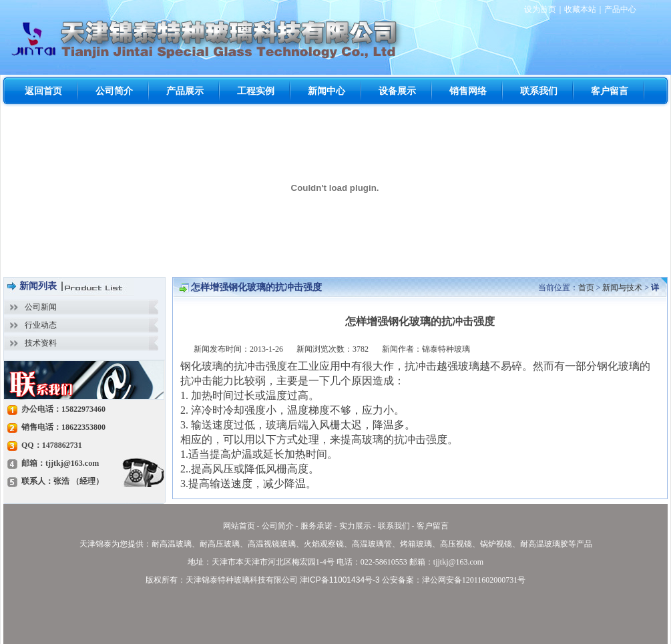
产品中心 (620, 9)
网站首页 (239, 526)
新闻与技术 (622, 288)
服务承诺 (316, 526)
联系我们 (394, 526)
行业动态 (41, 325)
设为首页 (540, 9)
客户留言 (433, 526)
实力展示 (355, 526)
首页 (586, 288)
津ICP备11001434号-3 (340, 580)
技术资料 (41, 343)
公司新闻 (41, 307)
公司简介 (278, 526)
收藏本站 (580, 9)
